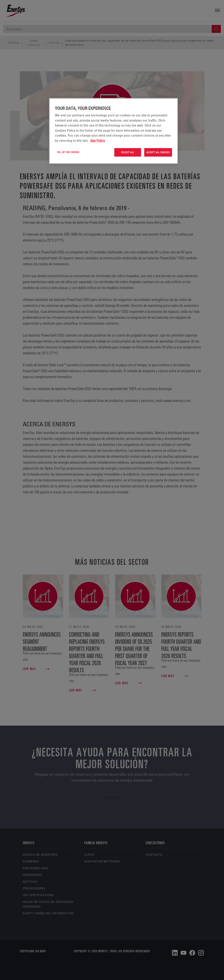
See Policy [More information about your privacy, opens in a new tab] (98, 141)
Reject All (128, 152)
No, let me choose (68, 152)
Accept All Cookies (158, 152)
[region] (113, 131)
